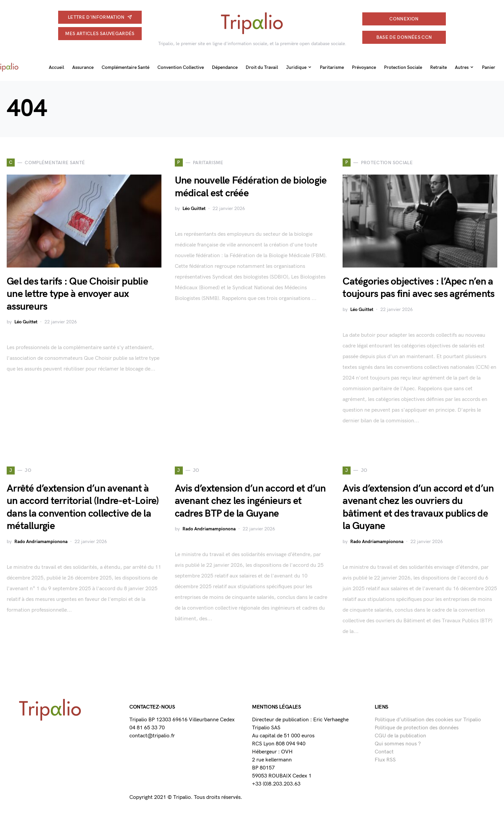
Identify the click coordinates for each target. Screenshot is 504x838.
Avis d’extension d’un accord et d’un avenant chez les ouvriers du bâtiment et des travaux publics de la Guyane (418, 507)
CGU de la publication (400, 736)
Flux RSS (385, 760)
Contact (384, 752)
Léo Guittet (26, 322)
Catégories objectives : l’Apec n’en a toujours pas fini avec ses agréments (418, 288)
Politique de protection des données (417, 728)
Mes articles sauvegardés (100, 34)
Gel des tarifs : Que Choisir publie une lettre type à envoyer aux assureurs (77, 294)
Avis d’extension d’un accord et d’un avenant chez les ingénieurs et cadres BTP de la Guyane (250, 501)
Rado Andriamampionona (41, 542)
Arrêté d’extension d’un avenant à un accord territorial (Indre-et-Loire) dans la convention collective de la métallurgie (83, 507)
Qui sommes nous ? (398, 744)
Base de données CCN (404, 37)
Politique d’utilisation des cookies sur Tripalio (428, 720)
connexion (404, 19)
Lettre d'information (100, 17)
